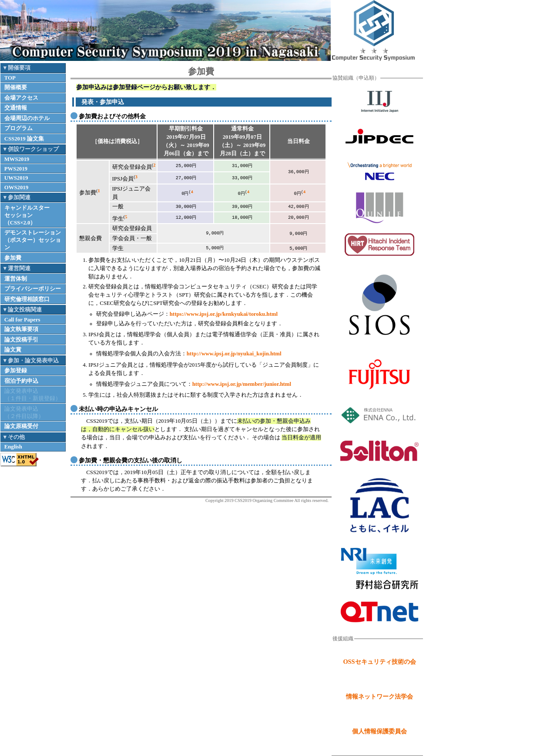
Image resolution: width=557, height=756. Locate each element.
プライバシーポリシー (33, 289)
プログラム (18, 128)
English (13, 447)
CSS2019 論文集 (24, 139)
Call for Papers (22, 320)
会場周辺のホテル (27, 118)
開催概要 (16, 87)
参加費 (13, 258)
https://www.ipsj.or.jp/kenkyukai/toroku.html (224, 314)
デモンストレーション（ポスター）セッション (33, 240)
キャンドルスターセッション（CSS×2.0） (27, 215)
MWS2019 (17, 159)
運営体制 (16, 279)
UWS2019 (16, 178)
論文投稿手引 (21, 340)
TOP (10, 78)
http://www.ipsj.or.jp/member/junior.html (242, 384)
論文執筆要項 (21, 329)
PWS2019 (16, 169)
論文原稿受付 (21, 426)
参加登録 (16, 371)
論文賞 (13, 350)
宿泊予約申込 (21, 381)
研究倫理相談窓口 (27, 299)
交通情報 (16, 108)
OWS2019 (16, 187)
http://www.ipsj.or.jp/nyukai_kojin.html (234, 354)
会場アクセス (21, 98)
